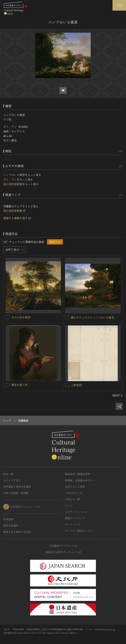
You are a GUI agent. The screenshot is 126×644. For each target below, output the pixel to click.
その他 (7, 119)
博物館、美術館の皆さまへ (80, 480)
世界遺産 (8, 519)
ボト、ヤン (10, 127)
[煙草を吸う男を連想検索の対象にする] (8, 385)
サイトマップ (73, 524)
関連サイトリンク (75, 518)
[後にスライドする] (118, 395)
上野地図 (76, 385)
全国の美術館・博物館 (16, 493)
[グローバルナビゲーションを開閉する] (119, 5)
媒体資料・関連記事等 (78, 474)
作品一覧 (8, 474)
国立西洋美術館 (13, 184)
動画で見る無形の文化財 (17, 532)
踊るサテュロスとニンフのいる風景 (92, 317)
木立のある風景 (21, 317)
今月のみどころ (74, 493)
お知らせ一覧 (73, 499)
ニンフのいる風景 (14, 175)
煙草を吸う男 (19, 385)
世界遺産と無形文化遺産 (17, 487)
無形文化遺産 (11, 525)
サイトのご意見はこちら (79, 531)
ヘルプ (69, 506)
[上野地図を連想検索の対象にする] (67, 385)
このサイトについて (76, 512)
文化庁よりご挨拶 (75, 487)
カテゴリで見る (12, 480)
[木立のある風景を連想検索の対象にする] (8, 317)
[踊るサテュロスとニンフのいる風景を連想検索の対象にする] (67, 317)
